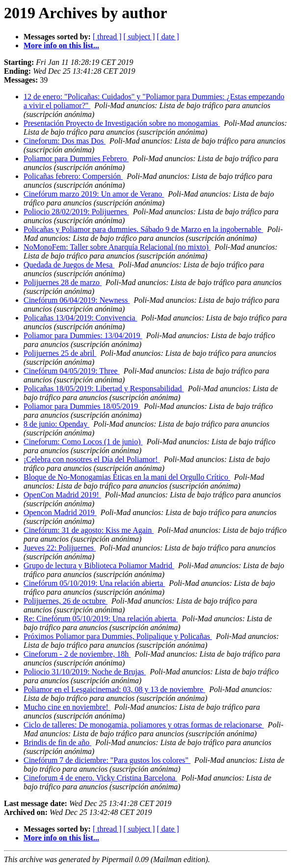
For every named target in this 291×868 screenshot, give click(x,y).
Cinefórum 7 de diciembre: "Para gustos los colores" (107, 760)
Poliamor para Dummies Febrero (76, 159)
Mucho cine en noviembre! (67, 707)
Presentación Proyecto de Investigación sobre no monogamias (122, 123)
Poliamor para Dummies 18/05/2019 (82, 406)
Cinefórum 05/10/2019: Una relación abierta (94, 583)
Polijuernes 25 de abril (60, 353)
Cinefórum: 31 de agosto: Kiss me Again (89, 530)
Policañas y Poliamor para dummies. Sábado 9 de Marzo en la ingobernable (143, 229)
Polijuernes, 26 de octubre (66, 601)
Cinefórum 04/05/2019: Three (72, 371)
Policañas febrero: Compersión (73, 176)
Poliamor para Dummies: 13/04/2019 (83, 335)
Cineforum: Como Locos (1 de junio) (83, 442)
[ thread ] (107, 37)
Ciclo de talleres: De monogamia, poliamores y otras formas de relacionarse (144, 725)
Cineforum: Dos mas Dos (65, 141)
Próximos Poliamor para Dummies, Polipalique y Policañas (118, 636)
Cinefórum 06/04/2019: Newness (77, 300)
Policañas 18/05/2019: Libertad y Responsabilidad (104, 389)
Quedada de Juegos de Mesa (69, 265)
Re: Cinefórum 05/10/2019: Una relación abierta (101, 619)
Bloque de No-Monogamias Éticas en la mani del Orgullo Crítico (127, 477)
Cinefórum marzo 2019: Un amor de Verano (94, 194)
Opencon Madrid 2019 (60, 512)
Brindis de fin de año (57, 742)
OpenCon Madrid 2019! (62, 495)
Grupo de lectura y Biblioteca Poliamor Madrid (99, 565)
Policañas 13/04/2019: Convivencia (80, 318)
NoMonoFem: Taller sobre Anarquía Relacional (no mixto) (117, 247)
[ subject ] (139, 37)
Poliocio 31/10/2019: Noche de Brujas (85, 672)
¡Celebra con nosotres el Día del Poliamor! (92, 459)
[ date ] (168, 37)
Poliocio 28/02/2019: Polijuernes (76, 212)
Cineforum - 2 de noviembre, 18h (77, 654)
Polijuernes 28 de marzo (63, 282)
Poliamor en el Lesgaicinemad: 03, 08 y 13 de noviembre (114, 689)
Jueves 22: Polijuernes (60, 548)
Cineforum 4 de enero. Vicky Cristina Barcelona (100, 778)
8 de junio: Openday (56, 424)
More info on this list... (61, 45)
